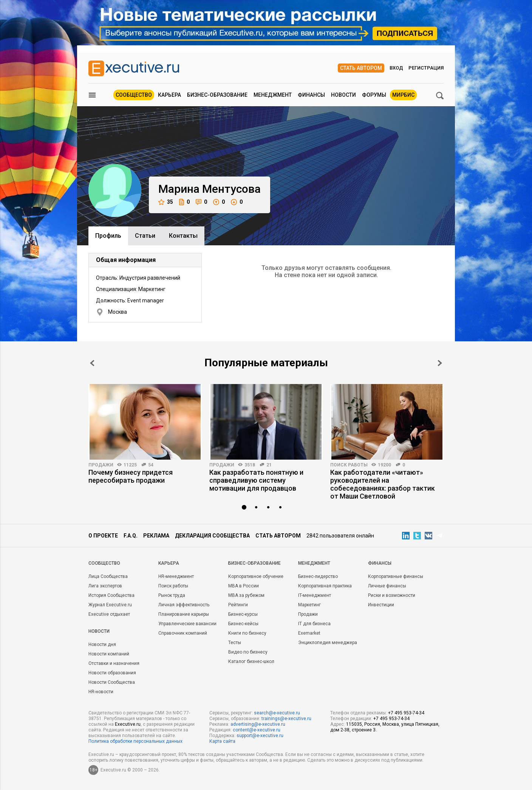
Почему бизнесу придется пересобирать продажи (131, 476)
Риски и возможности (392, 595)
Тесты (235, 643)
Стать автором (361, 68)
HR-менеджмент (176, 576)
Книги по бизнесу (247, 633)
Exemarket (309, 633)
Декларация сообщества (212, 536)
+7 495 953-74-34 (406, 713)
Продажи (101, 465)
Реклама (156, 536)
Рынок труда (172, 595)
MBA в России (244, 586)
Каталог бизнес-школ (251, 661)
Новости (343, 95)
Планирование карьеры (184, 614)
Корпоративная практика (325, 586)
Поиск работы (349, 465)
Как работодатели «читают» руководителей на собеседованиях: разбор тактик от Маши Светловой (383, 484)
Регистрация (426, 68)
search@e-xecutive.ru (277, 713)
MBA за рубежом (246, 595)
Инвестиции (381, 605)
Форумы (374, 95)
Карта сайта (222, 741)
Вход (396, 68)
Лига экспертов (105, 586)
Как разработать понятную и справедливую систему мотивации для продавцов (256, 480)
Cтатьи (145, 236)
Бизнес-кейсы (243, 624)
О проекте (103, 536)
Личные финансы (387, 586)
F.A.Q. (131, 536)
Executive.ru (128, 724)
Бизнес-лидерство (318, 576)
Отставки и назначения (114, 663)
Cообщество (104, 563)
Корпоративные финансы (396, 576)
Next (440, 363)
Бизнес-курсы (243, 614)
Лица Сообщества (108, 576)
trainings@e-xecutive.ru (286, 719)
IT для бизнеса (314, 624)
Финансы (311, 95)
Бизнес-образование (217, 95)
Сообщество (134, 95)
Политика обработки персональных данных (135, 741)
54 (151, 465)
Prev (92, 363)
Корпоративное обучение (256, 576)
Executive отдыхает (109, 614)
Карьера (169, 95)
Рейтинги (238, 605)
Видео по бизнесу (248, 652)
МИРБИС (403, 95)
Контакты (183, 236)
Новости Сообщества (112, 682)
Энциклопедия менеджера (328, 643)
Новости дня (102, 644)
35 (166, 202)
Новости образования (112, 673)
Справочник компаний (183, 633)
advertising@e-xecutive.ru (258, 724)
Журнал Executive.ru (110, 605)
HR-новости (101, 692)
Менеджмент (273, 95)
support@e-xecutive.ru (260, 736)
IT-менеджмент (315, 595)
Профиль (108, 236)
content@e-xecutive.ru (257, 730)
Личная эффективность (184, 605)
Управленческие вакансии (187, 624)
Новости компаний (109, 654)
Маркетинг (309, 605)
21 (269, 465)
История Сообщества (111, 595)
